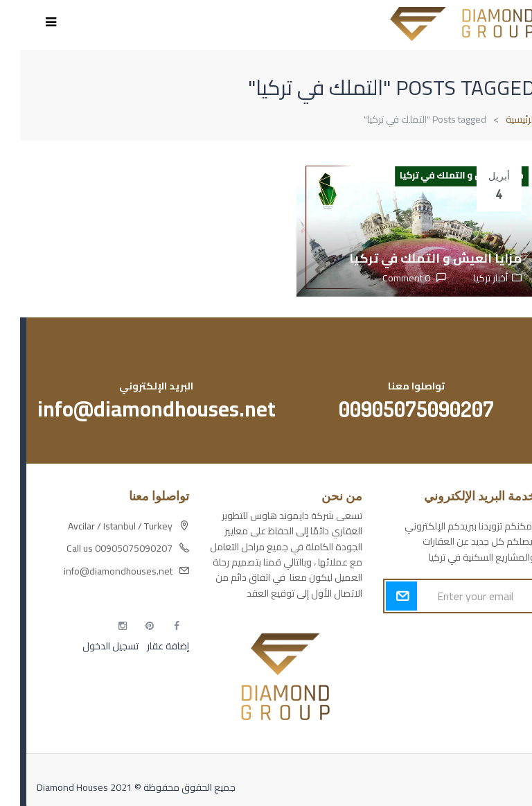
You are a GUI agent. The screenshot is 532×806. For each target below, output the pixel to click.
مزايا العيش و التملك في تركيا (415, 258)
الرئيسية (500, 119)
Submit (381, 596)
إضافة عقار (147, 646)
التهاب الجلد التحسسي (474, 685)
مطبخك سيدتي (486, 710)
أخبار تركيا (471, 278)
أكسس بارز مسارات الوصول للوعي (449, 637)
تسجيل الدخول (90, 646)
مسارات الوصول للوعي (471, 661)
